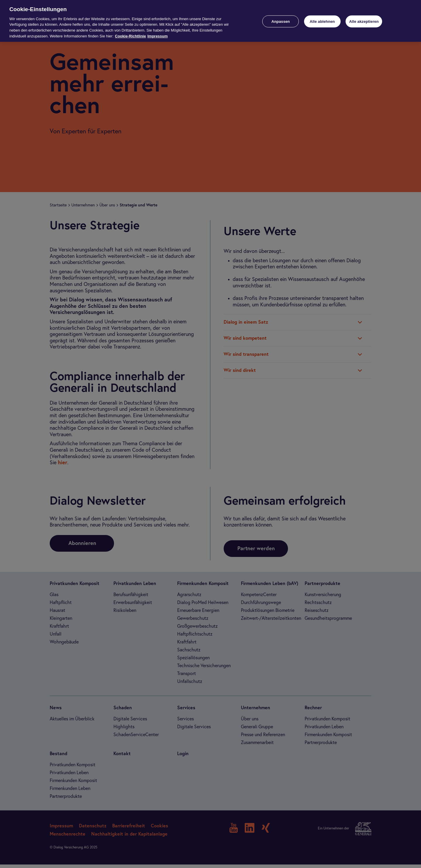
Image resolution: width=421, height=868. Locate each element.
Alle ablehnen (322, 21)
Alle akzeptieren (364, 21)
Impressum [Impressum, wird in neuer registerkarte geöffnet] (157, 36)
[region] (210, 21)
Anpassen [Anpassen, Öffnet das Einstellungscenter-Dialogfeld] (281, 21)
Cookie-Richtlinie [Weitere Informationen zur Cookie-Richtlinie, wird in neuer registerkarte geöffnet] (130, 36)
